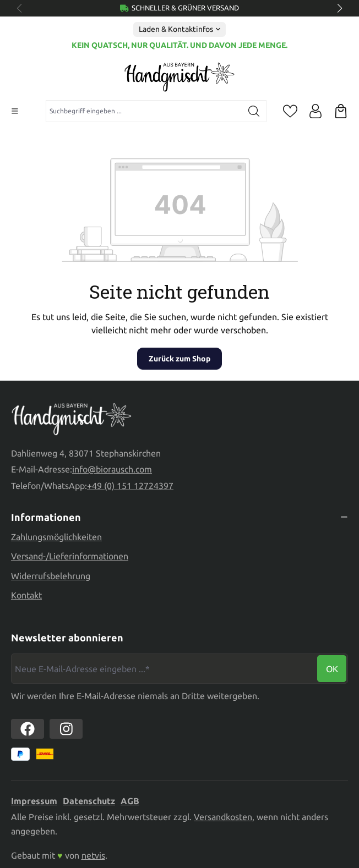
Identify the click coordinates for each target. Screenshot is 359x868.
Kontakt (26, 595)
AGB (130, 801)
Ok (332, 669)
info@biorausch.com (112, 469)
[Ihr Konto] (316, 111)
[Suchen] (254, 111)
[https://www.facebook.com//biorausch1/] (28, 729)
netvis (93, 855)
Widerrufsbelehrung (51, 576)
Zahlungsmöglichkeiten (56, 537)
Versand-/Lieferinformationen (70, 556)
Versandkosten (223, 817)
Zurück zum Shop (179, 359)
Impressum (34, 801)
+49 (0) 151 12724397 (130, 486)
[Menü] (15, 111)
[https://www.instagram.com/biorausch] (66, 729)
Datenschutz (89, 801)
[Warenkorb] (341, 111)
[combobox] (144, 111)
